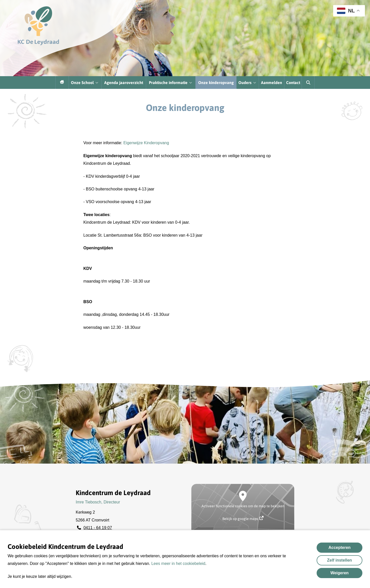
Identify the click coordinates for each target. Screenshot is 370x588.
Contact (293, 83)
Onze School (85, 83)
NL (346, 11)
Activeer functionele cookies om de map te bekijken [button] (243, 506)
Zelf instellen (340, 560)
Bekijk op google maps (243, 518)
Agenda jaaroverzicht (124, 83)
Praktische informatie (171, 83)
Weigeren (340, 573)
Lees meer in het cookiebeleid (178, 563)
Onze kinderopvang (216, 83)
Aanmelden (272, 83)
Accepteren (339, 548)
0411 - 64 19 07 (98, 528)
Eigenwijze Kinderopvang (146, 143)
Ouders (248, 83)
